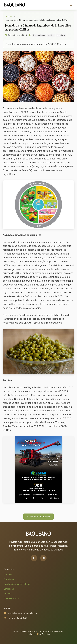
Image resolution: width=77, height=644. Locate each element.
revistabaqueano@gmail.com (22, 613)
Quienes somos (12, 598)
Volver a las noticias (39, 517)
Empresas (9, 589)
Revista (8, 594)
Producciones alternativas (17, 584)
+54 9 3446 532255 (18, 618)
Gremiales (9, 579)
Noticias (9, 16)
